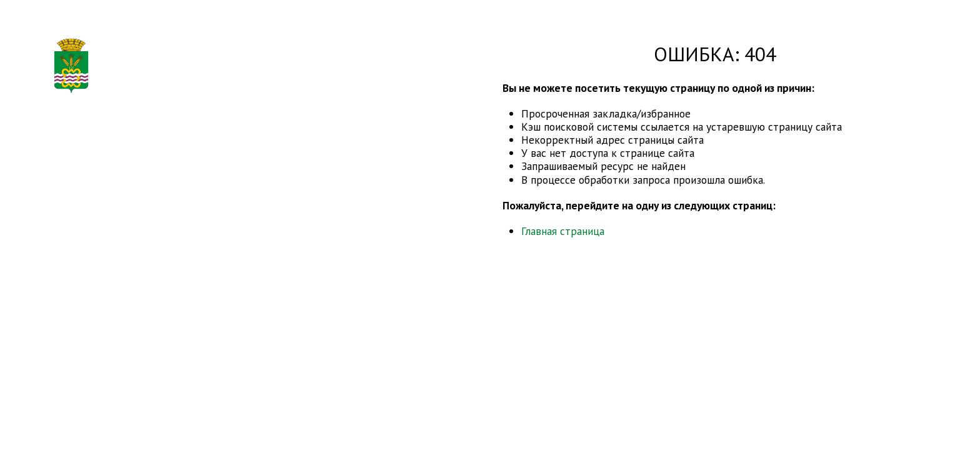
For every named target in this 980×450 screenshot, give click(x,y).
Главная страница (563, 231)
